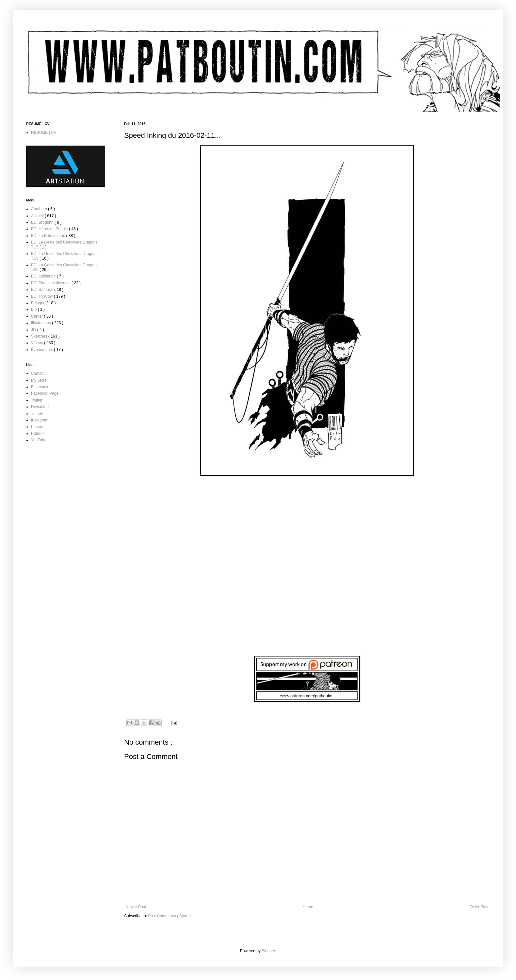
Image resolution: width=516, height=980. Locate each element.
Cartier (37, 316)
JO (34, 330)
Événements (42, 350)
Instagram (40, 420)
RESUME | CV (44, 133)
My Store (39, 380)
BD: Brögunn (43, 222)
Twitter (37, 400)
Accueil (38, 216)
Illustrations (41, 323)
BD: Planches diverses (51, 283)
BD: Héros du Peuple (50, 229)
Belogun (39, 303)
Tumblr (37, 414)
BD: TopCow (42, 296)
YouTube (39, 440)
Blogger (268, 951)
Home (308, 907)
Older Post (479, 907)
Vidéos (38, 343)
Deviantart (40, 407)
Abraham (40, 209)
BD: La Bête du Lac (48, 236)
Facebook (40, 387)
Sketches (40, 336)
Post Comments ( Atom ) (169, 916)
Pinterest (39, 427)
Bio (34, 309)
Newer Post (136, 907)
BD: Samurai (43, 290)
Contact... (39, 373)
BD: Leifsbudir (44, 276)
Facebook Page (45, 393)
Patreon (38, 434)
